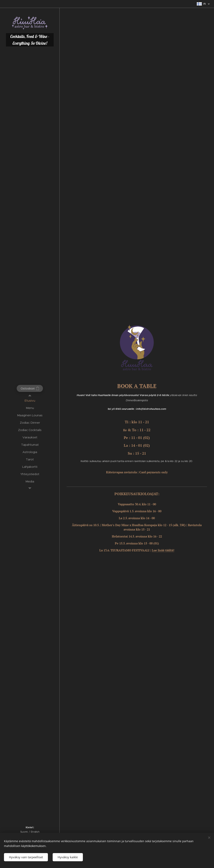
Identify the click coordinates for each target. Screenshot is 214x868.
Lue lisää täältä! (163, 550)
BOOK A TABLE (137, 386)
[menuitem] (30, 401)
